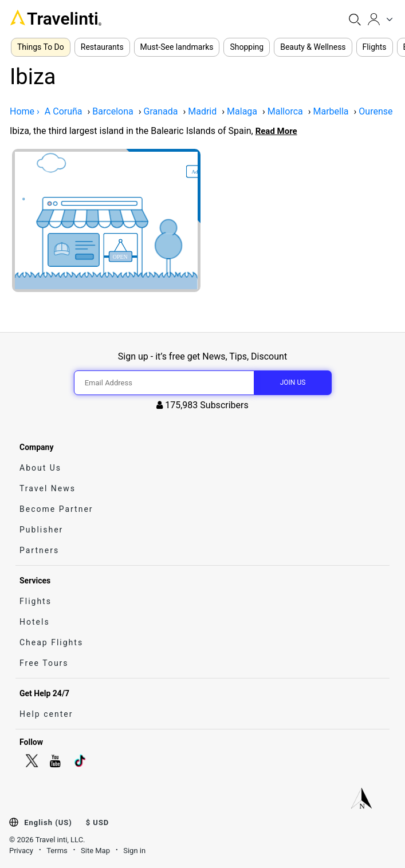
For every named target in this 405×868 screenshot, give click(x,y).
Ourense (375, 111)
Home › (25, 111)
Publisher (41, 530)
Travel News (48, 488)
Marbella (331, 111)
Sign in (134, 851)
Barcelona (113, 111)
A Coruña (64, 111)
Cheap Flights (51, 642)
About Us (40, 468)
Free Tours (44, 663)
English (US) (48, 822)
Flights (36, 601)
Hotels (35, 622)
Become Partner (56, 509)
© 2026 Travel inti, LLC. (47, 840)
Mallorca (285, 111)
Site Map (95, 851)
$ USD (98, 822)
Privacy (21, 851)
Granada (160, 111)
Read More (276, 131)
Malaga (242, 111)
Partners (39, 550)
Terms (57, 851)
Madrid (202, 111)
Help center (46, 714)
